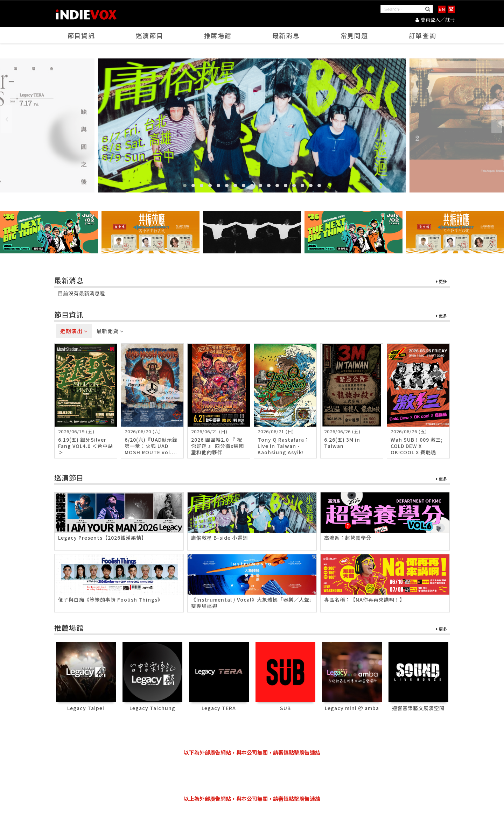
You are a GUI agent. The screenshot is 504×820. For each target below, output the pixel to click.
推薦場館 (218, 35)
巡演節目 (150, 35)
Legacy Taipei (86, 708)
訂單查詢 (423, 35)
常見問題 (355, 35)
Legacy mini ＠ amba (352, 708)
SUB (285, 708)
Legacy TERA (219, 708)
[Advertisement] (252, 776)
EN (442, 9)
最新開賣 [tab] (110, 331)
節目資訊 (82, 35)
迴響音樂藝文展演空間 (418, 708)
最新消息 (286, 35)
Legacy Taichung (152, 708)
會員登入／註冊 (435, 19)
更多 (442, 282)
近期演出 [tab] (74, 331)
